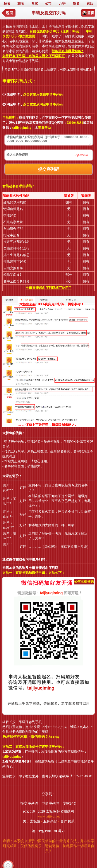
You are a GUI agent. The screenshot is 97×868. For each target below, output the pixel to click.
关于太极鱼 (32, 821)
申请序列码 (50, 803)
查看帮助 (44, 128)
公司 (48, 3)
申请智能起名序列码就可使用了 (49, 288)
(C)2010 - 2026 (34, 811)
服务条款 (50, 821)
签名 (76, 3)
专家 (35, 3)
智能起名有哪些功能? (67, 51)
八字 (62, 3)
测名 (21, 3)
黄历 (90, 3)
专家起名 (70, 803)
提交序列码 (29, 803)
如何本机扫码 (84, 582)
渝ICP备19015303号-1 (48, 831)
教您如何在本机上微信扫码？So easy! (32, 737)
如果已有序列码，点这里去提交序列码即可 (34, 56)
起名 (7, 3)
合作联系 (67, 821)
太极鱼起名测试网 (60, 811)
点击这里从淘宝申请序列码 (43, 104)
